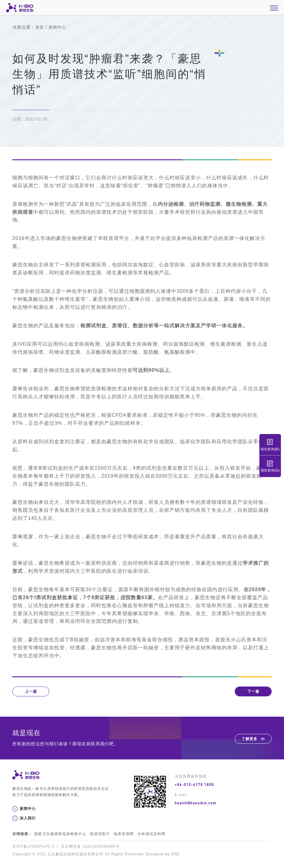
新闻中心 (59, 27)
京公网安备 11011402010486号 (90, 846)
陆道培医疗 (100, 834)
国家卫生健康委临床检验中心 (60, 834)
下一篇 (253, 691)
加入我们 (28, 818)
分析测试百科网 (151, 834)
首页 (40, 27)
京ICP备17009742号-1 (33, 846)
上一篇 (31, 691)
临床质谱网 (124, 834)
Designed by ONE (163, 854)
